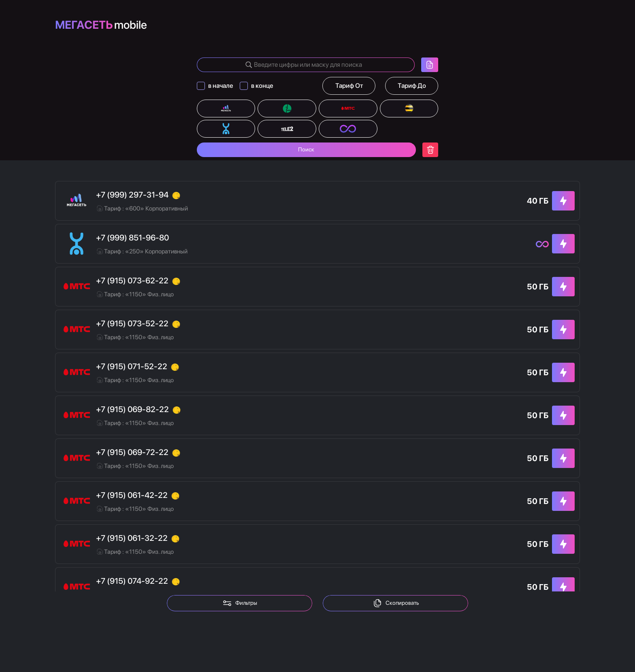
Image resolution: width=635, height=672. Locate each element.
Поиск (306, 150)
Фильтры (240, 603)
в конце (262, 86)
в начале (221, 86)
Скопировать (396, 603)
